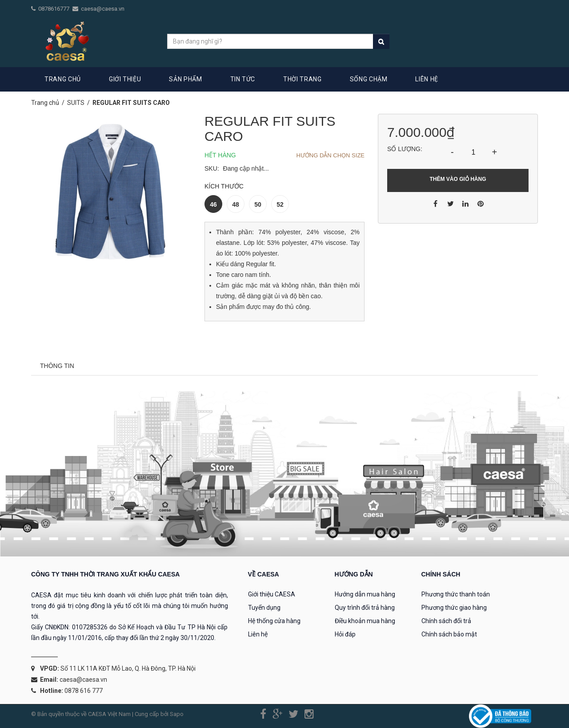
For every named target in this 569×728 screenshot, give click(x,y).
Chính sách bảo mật (449, 634)
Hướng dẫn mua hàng (365, 594)
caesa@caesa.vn (103, 9)
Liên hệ (258, 634)
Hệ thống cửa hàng (274, 621)
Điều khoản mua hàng (365, 621)
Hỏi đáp (345, 634)
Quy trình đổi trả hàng (365, 608)
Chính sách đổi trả (446, 621)
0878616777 (54, 9)
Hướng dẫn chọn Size (330, 155)
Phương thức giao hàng (454, 608)
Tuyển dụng (264, 608)
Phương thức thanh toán (456, 594)
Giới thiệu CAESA (272, 594)
